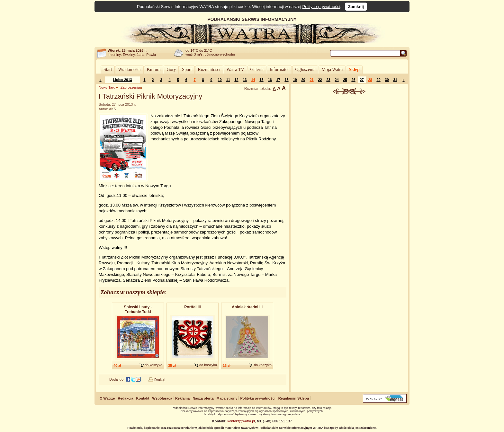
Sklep (354, 70)
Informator (279, 70)
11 (228, 80)
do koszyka (153, 365)
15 (261, 80)
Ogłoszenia (305, 70)
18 (286, 80)
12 (236, 80)
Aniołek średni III (247, 307)
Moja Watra (332, 70)
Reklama (182, 398)
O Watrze (107, 398)
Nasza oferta (203, 398)
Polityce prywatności (321, 7)
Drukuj (159, 380)
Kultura (154, 70)
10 (220, 80)
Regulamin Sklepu (294, 398)
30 (387, 80)
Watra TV (235, 70)
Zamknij (356, 7)
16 (270, 80)
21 (311, 80)
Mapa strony (227, 398)
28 (370, 80)
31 (395, 80)
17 (278, 80)
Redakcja (125, 398)
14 (253, 80)
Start (108, 70)
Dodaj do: (117, 379)
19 (295, 80)
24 (337, 80)
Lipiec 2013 (122, 80)
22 (320, 80)
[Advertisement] (349, 143)
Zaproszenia (130, 87)
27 (362, 80)
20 (303, 80)
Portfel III (192, 307)
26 (353, 80)
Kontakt (143, 398)
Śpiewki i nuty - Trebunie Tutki (138, 309)
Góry (171, 70)
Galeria (257, 70)
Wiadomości (129, 70)
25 (345, 80)
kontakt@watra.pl (241, 421)
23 (328, 80)
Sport (187, 70)
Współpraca (162, 398)
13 (245, 80)
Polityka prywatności (258, 398)
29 (378, 80)
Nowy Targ (107, 87)
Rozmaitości (209, 70)
